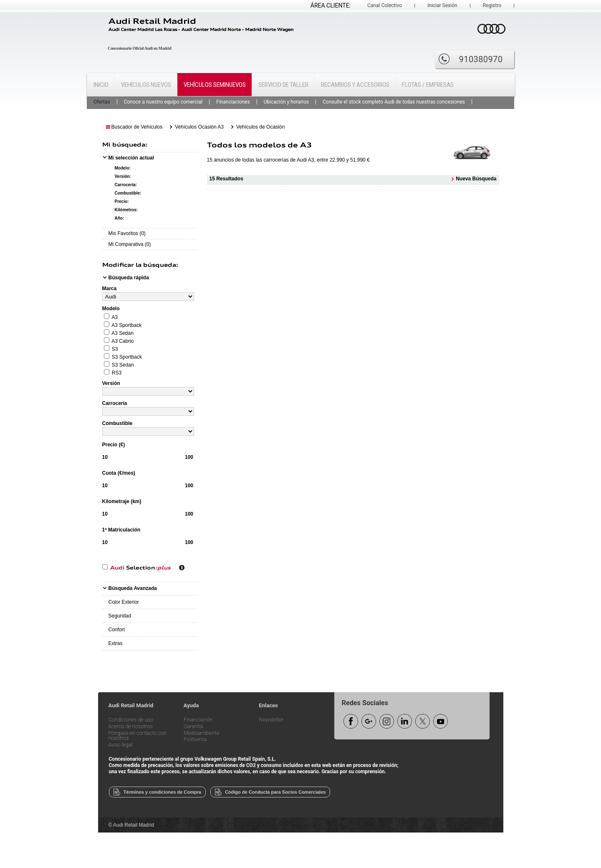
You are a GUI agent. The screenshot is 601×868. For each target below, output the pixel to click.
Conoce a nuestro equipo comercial (163, 102)
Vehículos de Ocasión (260, 127)
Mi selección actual (131, 158)
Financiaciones (233, 102)
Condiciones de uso (131, 720)
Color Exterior (124, 602)
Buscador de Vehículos (137, 127)
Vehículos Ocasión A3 (199, 127)
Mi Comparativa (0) (130, 244)
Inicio (101, 85)
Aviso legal (121, 745)
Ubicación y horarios (286, 102)
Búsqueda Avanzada (133, 588)
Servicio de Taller (283, 85)
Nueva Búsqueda (476, 178)
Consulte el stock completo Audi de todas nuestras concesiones (394, 102)
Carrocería (115, 403)
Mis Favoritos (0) (127, 233)
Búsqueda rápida (129, 278)
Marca (110, 288)
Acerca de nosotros (131, 727)
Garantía (193, 727)
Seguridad (120, 616)
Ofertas (102, 102)
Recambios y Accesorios (355, 85)
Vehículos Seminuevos (215, 85)
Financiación (198, 720)
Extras (116, 643)
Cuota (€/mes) (119, 473)
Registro (492, 5)
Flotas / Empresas (428, 85)
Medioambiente (202, 733)
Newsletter (271, 720)
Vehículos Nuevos (146, 85)
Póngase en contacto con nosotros (138, 736)
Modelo (111, 309)
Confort (117, 630)
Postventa (195, 740)
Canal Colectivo (385, 5)
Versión (111, 383)
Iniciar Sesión (442, 5)
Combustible (117, 423)
